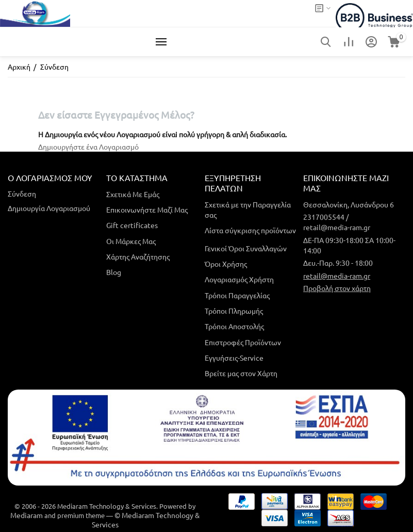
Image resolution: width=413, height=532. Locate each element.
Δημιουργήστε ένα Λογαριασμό (88, 147)
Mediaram (27, 515)
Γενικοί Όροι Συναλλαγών (246, 248)
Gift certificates (132, 225)
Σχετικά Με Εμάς (133, 194)
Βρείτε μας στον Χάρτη (241, 373)
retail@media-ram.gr (337, 276)
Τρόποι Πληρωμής (234, 311)
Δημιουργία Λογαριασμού (49, 208)
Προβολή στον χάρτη (337, 288)
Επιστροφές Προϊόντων (243, 342)
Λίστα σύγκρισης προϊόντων (250, 230)
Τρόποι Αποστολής (234, 326)
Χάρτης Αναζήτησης (138, 256)
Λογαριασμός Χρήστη (239, 279)
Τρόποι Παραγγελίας (237, 295)
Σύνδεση (22, 194)
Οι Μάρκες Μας (131, 241)
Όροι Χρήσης (226, 264)
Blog (114, 272)
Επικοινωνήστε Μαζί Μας (147, 209)
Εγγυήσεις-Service (234, 358)
